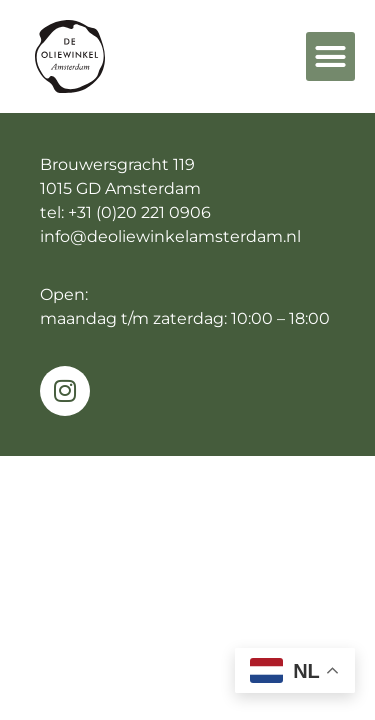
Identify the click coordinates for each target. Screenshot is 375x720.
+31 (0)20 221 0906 (139, 212)
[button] (331, 57)
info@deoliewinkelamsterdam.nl (170, 236)
